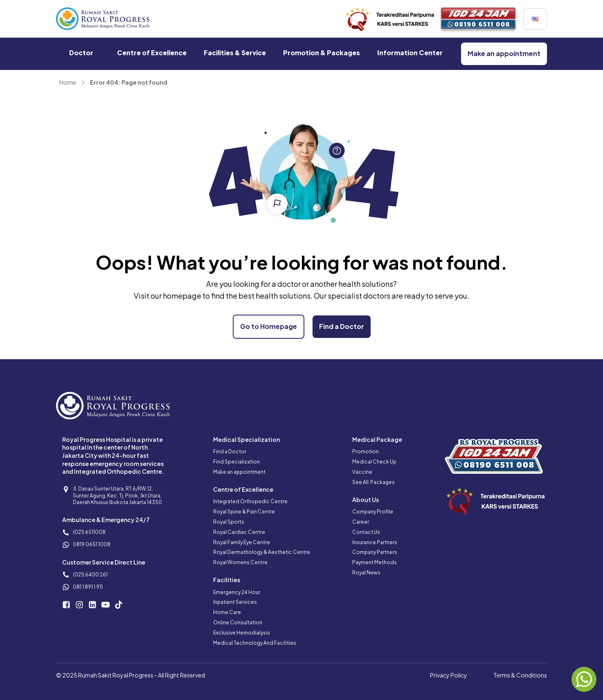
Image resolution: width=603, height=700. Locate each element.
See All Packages (373, 482)
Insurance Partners (375, 542)
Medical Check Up (374, 462)
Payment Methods (375, 562)
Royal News (366, 573)
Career (361, 522)
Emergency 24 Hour (237, 592)
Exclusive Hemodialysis (242, 633)
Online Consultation (238, 622)
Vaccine (362, 472)
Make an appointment (239, 472)
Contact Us (366, 532)
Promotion (366, 451)
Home (68, 82)
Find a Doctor (230, 451)
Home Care (227, 612)
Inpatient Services (235, 602)
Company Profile (373, 512)
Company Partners (375, 552)
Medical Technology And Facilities (255, 643)
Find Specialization (236, 462)
